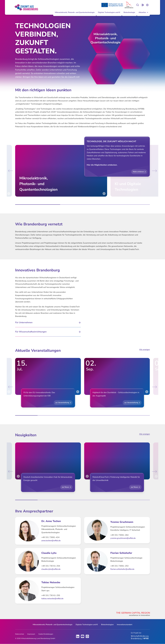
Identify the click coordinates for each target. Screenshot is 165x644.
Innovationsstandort (125, 625)
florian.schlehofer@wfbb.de (122, 569)
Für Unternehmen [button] (24, 323)
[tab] (38, 205)
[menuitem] (75, 14)
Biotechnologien (107, 625)
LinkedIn (78, 636)
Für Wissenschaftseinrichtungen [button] (31, 332)
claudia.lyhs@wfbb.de (51, 569)
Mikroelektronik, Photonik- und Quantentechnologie (75, 12)
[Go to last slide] (11, 171)
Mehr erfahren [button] (138, 172)
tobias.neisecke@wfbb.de (52, 599)
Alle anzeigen (145, 350)
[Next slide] (154, 171)
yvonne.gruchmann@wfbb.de (123, 538)
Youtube (82, 636)
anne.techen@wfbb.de (51, 541)
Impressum (31, 634)
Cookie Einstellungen (46, 634)
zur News (66, 487)
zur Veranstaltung (62, 403)
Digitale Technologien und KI (109, 12)
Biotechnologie (129, 12)
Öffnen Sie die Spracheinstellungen (147, 5)
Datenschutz (20, 634)
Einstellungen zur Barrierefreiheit (138, 5)
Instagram (87, 636)
